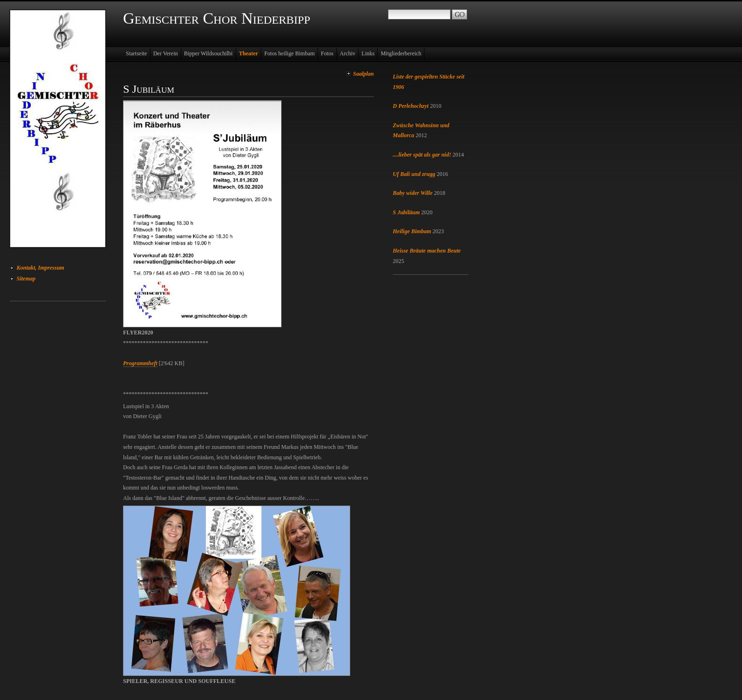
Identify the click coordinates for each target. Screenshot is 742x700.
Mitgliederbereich (401, 53)
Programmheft (140, 363)
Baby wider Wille (413, 193)
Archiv (348, 53)
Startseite (137, 53)
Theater (249, 53)
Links (368, 53)
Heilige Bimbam (412, 231)
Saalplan (363, 74)
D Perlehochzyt (411, 106)
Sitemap (26, 279)
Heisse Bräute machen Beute (427, 251)
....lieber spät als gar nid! (422, 155)
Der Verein (166, 53)
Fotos (327, 53)
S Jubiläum (406, 212)
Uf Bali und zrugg (414, 174)
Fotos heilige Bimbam (289, 53)
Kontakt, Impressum (40, 268)
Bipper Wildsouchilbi (208, 53)
